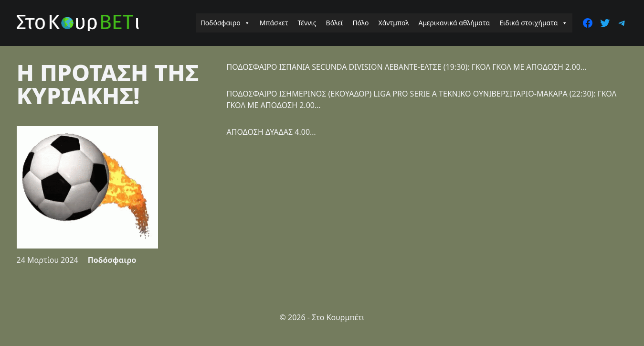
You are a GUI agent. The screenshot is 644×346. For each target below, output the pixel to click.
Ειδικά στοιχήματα (533, 23)
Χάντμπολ (393, 23)
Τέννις (307, 23)
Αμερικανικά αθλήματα (454, 23)
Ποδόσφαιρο (225, 23)
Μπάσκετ (274, 23)
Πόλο (360, 23)
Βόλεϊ (335, 23)
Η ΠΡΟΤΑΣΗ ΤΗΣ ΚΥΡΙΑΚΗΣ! (108, 84)
